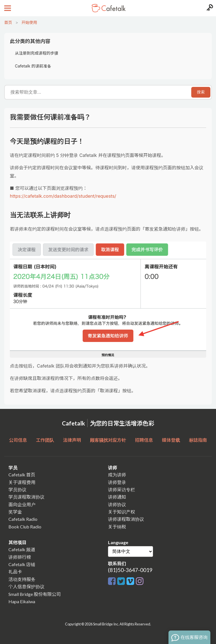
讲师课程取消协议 (126, 519)
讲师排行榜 (20, 557)
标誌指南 (198, 440)
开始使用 (29, 22)
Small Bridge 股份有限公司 (35, 594)
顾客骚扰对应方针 (108, 440)
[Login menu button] (209, 8)
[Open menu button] (7, 8)
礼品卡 (15, 572)
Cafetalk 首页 (22, 475)
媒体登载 (171, 440)
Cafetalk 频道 (22, 549)
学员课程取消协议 (26, 497)
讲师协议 (117, 504)
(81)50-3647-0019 (130, 570)
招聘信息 (144, 440)
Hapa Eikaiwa (22, 601)
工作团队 (45, 440)
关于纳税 (117, 527)
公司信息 (18, 440)
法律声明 (72, 440)
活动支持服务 (22, 579)
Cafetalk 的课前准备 (33, 66)
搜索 (201, 92)
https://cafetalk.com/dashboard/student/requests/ (63, 196)
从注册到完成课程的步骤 (37, 53)
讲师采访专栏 (121, 489)
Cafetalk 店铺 (22, 564)
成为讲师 (117, 475)
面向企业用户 (22, 504)
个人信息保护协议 (26, 586)
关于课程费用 (22, 482)
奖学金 (15, 512)
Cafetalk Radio (23, 519)
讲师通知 (117, 497)
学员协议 (17, 489)
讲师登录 (117, 482)
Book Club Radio (25, 527)
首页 (8, 22)
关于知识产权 (121, 512)
